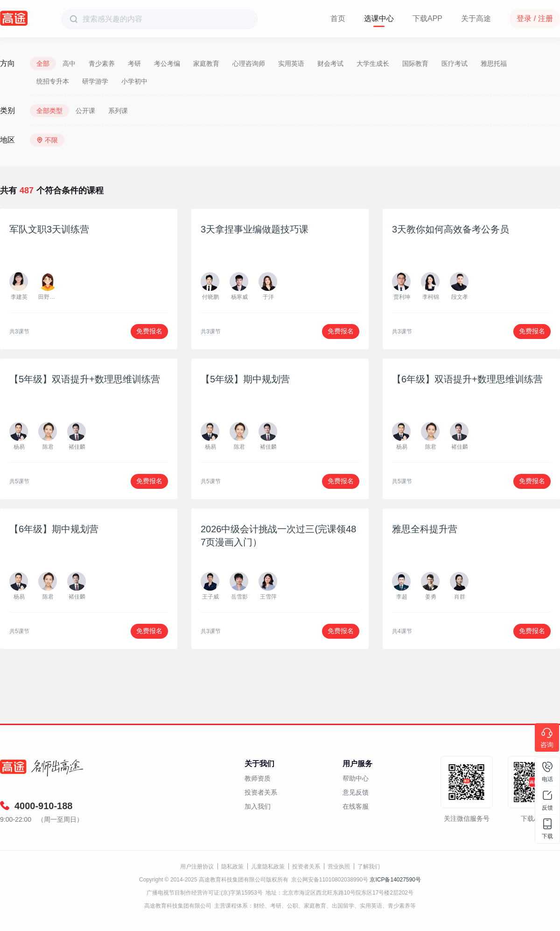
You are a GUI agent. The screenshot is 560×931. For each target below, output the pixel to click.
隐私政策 (232, 867)
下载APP (427, 18)
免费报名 (149, 331)
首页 (338, 18)
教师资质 (258, 778)
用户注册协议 (197, 867)
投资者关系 (261, 792)
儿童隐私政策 (268, 867)
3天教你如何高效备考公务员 (451, 229)
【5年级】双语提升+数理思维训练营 (85, 379)
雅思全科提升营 (425, 529)
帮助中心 (356, 778)
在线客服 (356, 806)
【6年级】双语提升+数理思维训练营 (467, 379)
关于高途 (476, 18)
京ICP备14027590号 (395, 880)
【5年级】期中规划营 (245, 379)
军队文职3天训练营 (49, 229)
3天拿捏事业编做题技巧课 (255, 229)
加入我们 (258, 806)
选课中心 (379, 18)
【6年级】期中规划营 (54, 529)
